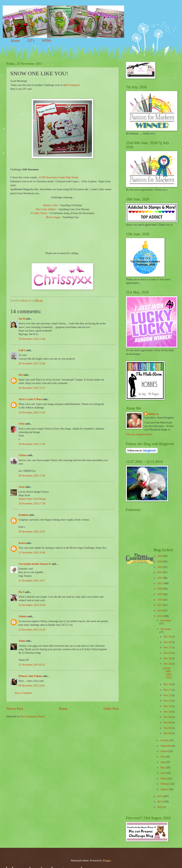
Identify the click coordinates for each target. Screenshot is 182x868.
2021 (160, 583)
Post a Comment (23, 693)
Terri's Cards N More (30, 399)
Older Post (111, 709)
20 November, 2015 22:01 (32, 532)
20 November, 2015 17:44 (32, 444)
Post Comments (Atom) (32, 716)
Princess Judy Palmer (30, 676)
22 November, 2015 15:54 (32, 605)
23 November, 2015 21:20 (32, 630)
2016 (160, 611)
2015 (160, 616)
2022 (160, 578)
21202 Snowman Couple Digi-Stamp (59, 177)
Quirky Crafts (50, 205)
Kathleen (24, 515)
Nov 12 (167, 701)
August (164, 751)
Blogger (107, 861)
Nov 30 (167, 637)
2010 (160, 807)
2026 (160, 556)
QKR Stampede (71, 85)
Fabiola (23, 616)
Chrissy (23, 455)
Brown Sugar (53, 217)
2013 (160, 802)
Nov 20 (167, 664)
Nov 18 (167, 684)
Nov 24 (167, 658)
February (165, 784)
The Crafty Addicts (46, 209)
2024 (160, 567)
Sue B (22, 319)
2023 (160, 572)
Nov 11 (167, 706)
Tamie (22, 641)
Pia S (21, 592)
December (166, 620)
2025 (160, 562)
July (163, 757)
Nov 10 (167, 712)
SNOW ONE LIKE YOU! (167, 673)
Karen (22, 543)
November (166, 629)
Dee (21, 375)
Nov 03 (167, 728)
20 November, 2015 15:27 (32, 388)
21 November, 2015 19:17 (32, 581)
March (164, 779)
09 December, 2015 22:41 (32, 686)
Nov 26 (167, 653)
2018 (160, 600)
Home (15, 41)
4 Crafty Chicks (39, 213)
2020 (160, 589)
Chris (22, 424)
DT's (31, 41)
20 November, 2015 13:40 (32, 339)
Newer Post (15, 709)
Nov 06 (167, 723)
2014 (160, 796)
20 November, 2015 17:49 (32, 476)
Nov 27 (167, 647)
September (166, 746)
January (165, 789)
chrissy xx (153, 414)
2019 (160, 594)
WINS (47, 41)
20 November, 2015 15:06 (32, 364)
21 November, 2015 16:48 (32, 553)
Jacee (22, 487)
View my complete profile (139, 434)
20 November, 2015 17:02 (32, 413)
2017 (160, 605)
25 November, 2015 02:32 (32, 665)
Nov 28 (167, 642)
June (163, 762)
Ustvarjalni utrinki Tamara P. (35, 564)
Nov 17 (167, 690)
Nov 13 (167, 695)
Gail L (22, 350)
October (165, 740)
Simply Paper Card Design (32, 499)
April (164, 773)
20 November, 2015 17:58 (32, 504)
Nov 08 (167, 717)
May (163, 768)
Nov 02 (167, 733)
